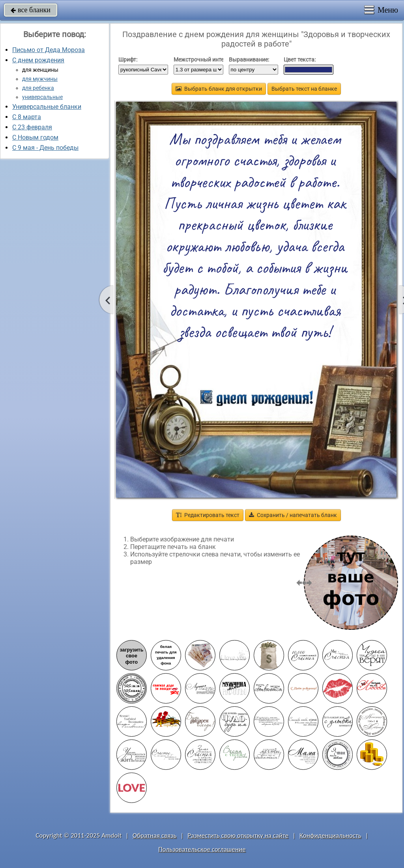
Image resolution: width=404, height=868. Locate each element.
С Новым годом (35, 137)
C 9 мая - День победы (45, 148)
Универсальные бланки (47, 107)
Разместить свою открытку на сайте (238, 835)
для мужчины (40, 79)
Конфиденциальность (330, 835)
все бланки (31, 10)
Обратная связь (155, 835)
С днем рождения (38, 60)
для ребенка (38, 88)
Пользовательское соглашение (202, 849)
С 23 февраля (32, 127)
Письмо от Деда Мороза (49, 50)
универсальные (42, 97)
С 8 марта (27, 117)
